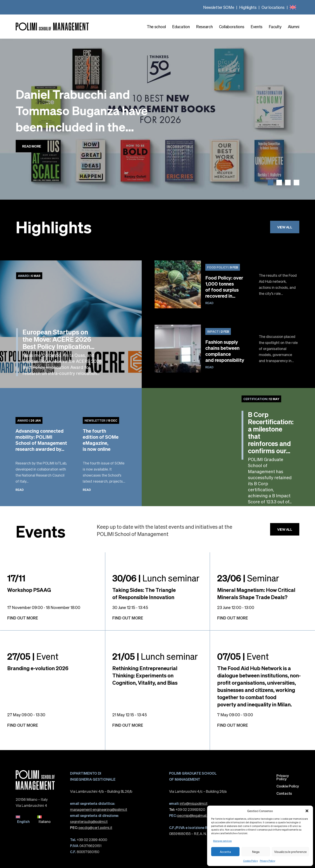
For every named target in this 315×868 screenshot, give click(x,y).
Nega (256, 852)
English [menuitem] (23, 821)
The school (156, 27)
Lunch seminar (156, 578)
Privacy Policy (267, 861)
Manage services (222, 841)
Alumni (294, 27)
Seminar (248, 578)
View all (285, 227)
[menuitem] (293, 7)
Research (204, 27)
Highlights (248, 7)
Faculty (275, 27)
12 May (261, 399)
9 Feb (223, 267)
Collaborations (232, 27)
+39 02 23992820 (187, 809)
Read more (32, 146)
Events (257, 27)
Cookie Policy (250, 861)
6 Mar (29, 276)
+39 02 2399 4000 (88, 840)
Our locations (273, 7)
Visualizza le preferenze (290, 852)
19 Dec (101, 420)
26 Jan (29, 420)
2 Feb (218, 331)
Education (181, 27)
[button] (307, 811)
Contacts (284, 793)
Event (33, 656)
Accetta (225, 852)
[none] (293, 7)
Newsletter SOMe (219, 7)
